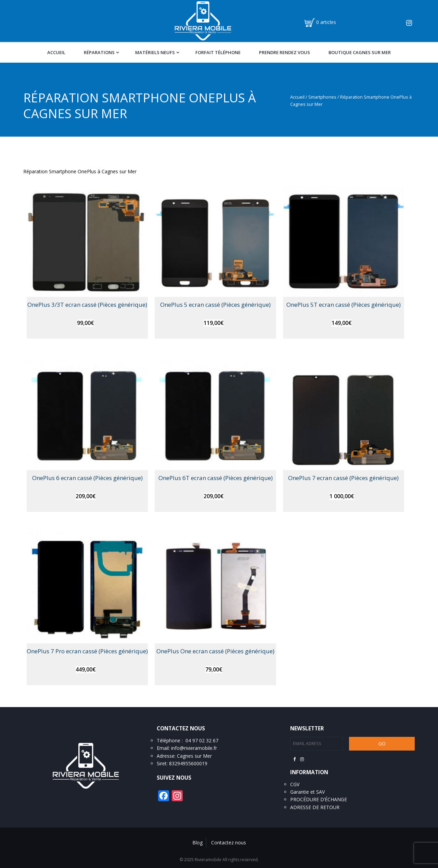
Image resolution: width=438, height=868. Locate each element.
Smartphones (322, 97)
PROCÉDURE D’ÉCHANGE (319, 799)
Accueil (56, 52)
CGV (295, 784)
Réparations (99, 52)
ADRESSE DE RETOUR (315, 807)
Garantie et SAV (307, 792)
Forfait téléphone (218, 52)
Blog (197, 842)
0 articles (326, 22)
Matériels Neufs (155, 52)
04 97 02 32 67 (202, 740)
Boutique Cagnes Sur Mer (360, 52)
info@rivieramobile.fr (194, 748)
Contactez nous (229, 842)
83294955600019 (188, 763)
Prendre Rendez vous (285, 52)
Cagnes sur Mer (194, 756)
